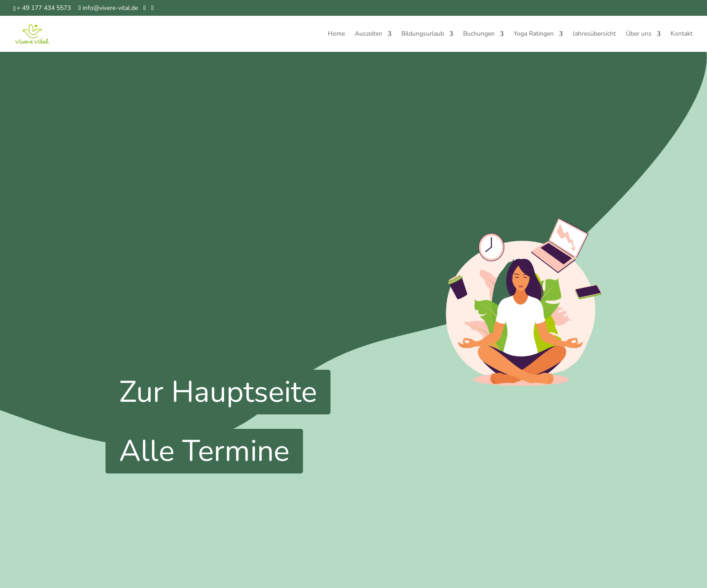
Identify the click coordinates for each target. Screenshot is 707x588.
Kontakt (682, 34)
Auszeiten (369, 34)
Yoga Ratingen (534, 34)
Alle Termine (204, 451)
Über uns (639, 34)
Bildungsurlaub (423, 34)
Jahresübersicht (594, 34)
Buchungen (479, 34)
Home (336, 34)
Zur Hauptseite (218, 392)
